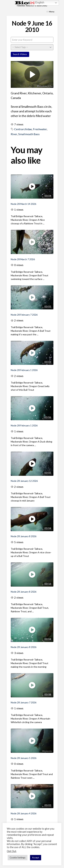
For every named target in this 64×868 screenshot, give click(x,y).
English (37, 3)
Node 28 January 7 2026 (24, 702)
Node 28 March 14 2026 (23, 204)
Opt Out (12, 851)
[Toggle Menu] (51, 12)
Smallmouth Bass (29, 134)
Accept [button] (36, 858)
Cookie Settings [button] (18, 858)
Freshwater (40, 129)
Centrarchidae (23, 129)
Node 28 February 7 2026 (24, 315)
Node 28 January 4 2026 (24, 813)
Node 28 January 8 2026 (24, 536)
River (14, 134)
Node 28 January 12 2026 (24, 481)
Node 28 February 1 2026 (24, 370)
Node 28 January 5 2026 (24, 758)
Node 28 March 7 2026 (23, 259)
